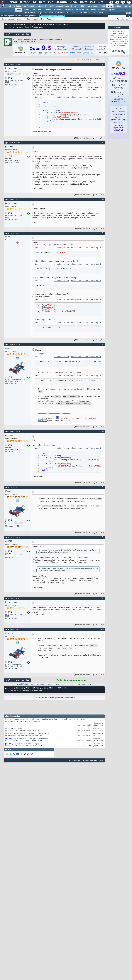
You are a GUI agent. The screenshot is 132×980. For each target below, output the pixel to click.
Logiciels (20, 25)
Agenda (36, 19)
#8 (103, 538)
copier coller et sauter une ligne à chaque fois (31, 735)
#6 (103, 433)
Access (26, 10)
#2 (103, 143)
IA (46, 6)
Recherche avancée (123, 19)
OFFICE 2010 (98, 13)
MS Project (80, 10)
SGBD (103, 6)
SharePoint (69, 10)
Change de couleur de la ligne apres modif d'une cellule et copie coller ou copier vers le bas (49, 721)
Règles (49, 19)
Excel (34, 10)
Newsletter (61, 2)
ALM (51, 6)
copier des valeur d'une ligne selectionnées (31, 740)
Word (40, 10)
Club (100, 2)
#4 (103, 233)
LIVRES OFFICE (72, 13)
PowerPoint (58, 10)
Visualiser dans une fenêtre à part (86, 97)
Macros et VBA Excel (57, 25)
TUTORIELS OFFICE (56, 13)
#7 (103, 488)
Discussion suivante (65, 699)
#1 (103, 64)
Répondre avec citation (82, 138)
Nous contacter (74, 762)
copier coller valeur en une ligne (26, 745)
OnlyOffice (112, 10)
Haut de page (99, 762)
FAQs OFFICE (31, 686)
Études (83, 2)
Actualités (21, 686)
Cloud (40, 6)
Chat (50, 2)
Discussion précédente (45, 699)
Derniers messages (8, 19)
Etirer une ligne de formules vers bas (20, 730)
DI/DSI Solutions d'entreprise (25, 6)
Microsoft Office (32, 25)
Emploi (73, 2)
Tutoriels (25, 2)
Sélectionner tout (62, 97)
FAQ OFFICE (42, 13)
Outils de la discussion (83, 60)
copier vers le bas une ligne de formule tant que (42, 40)
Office (110, 6)
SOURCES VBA (85, 13)
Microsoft (59, 6)
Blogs (42, 2)
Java (67, 6)
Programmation (92, 6)
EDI (82, 6)
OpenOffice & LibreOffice (96, 10)
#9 (103, 599)
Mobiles (118, 6)
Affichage (98, 60)
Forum (10, 25)
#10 (102, 630)
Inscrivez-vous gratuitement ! (52, 16)
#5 (103, 345)
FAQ (34, 2)
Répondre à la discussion (17, 34)
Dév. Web (75, 6)
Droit (92, 2)
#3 (103, 199)
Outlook (48, 10)
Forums (13, 2)
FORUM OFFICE (30, 13)
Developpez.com (87, 762)
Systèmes (127, 6)
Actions (20, 19)
